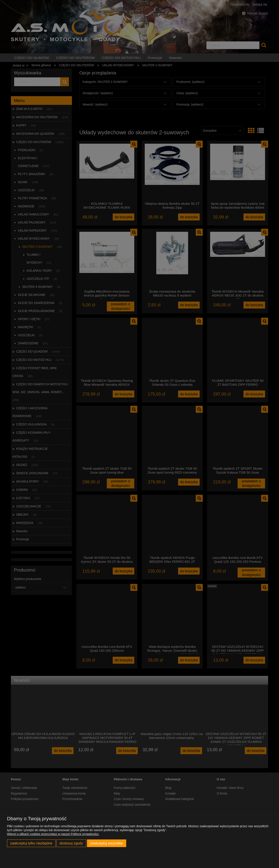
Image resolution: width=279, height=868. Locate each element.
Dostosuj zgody (71, 843)
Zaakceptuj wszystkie (107, 843)
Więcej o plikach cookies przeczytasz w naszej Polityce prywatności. (53, 834)
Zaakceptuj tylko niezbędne (31, 843)
